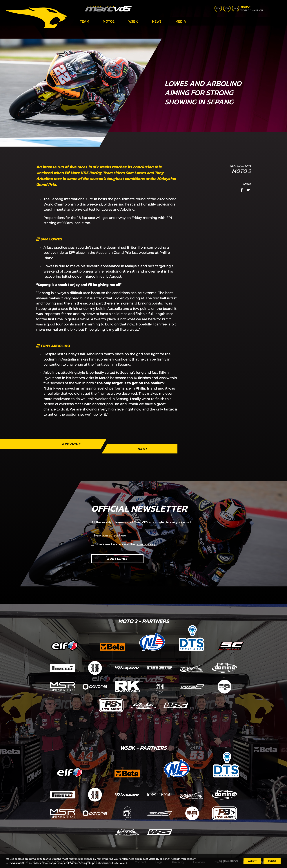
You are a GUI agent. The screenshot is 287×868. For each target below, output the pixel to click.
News (157, 21)
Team (85, 21)
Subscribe (117, 559)
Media (181, 21)
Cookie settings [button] (229, 861)
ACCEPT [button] (252, 861)
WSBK (133, 21)
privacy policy (146, 544)
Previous (71, 444)
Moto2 (109, 21)
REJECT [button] (272, 861)
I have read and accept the (126, 544)
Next (142, 449)
